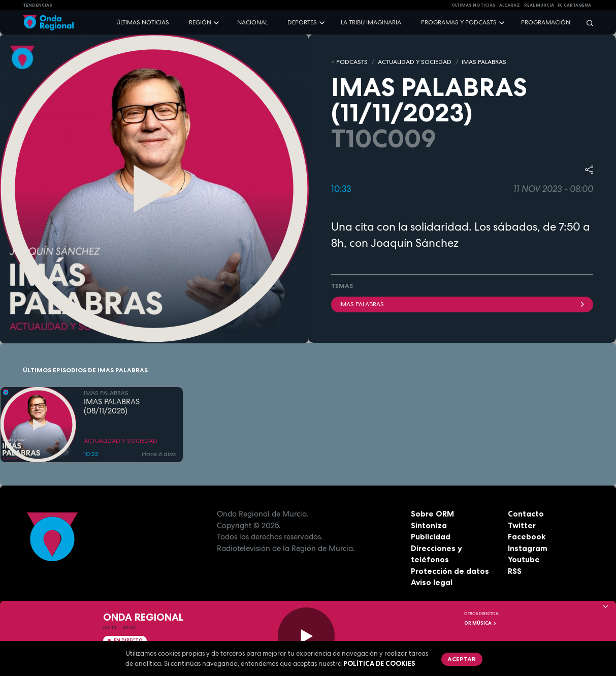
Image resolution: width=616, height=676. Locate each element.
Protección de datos (450, 571)
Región (200, 22)
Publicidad (431, 537)
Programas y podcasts (459, 22)
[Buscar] (587, 23)
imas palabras (462, 304)
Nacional (252, 22)
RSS (515, 571)
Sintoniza (429, 525)
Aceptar (462, 659)
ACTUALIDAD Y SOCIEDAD (415, 62)
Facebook (527, 537)
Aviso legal (432, 582)
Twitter (522, 525)
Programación (546, 22)
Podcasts (352, 62)
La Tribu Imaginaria (371, 22)
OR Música (480, 623)
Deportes (302, 22)
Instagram (528, 548)
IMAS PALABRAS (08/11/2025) (112, 407)
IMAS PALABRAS (484, 62)
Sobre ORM (432, 514)
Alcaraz (510, 5)
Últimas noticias (143, 22)
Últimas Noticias (474, 5)
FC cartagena (574, 5)
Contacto (526, 514)
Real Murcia (539, 5)
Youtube (524, 559)
